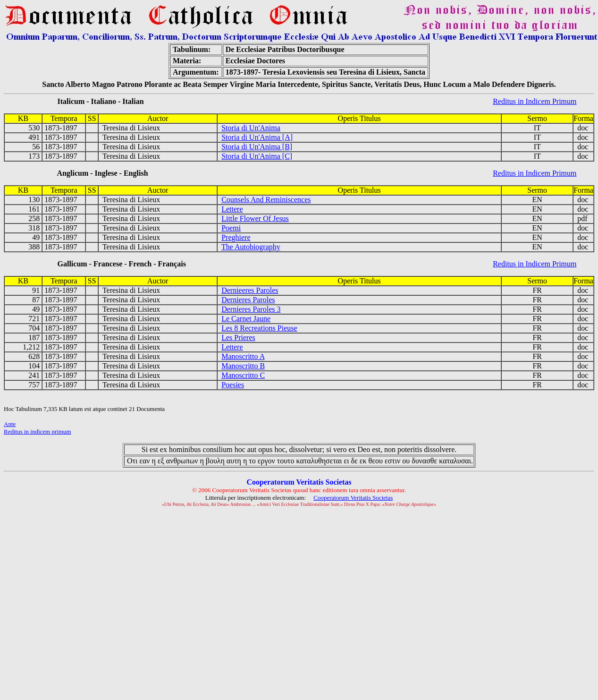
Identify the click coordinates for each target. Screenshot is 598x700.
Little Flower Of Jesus (255, 218)
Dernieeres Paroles (250, 290)
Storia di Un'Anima (251, 128)
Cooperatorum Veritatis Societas (353, 498)
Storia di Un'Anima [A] (257, 137)
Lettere (232, 209)
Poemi (231, 228)
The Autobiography (251, 247)
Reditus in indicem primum (38, 431)
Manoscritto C (243, 375)
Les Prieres (238, 337)
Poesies (233, 385)
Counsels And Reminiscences (266, 200)
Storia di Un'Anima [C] (257, 156)
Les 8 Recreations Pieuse (259, 328)
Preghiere (236, 237)
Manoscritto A (243, 356)
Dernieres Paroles (248, 300)
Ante (10, 424)
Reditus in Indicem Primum (535, 101)
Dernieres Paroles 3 (251, 309)
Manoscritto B (243, 366)
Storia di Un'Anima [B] (257, 147)
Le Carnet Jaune (246, 319)
